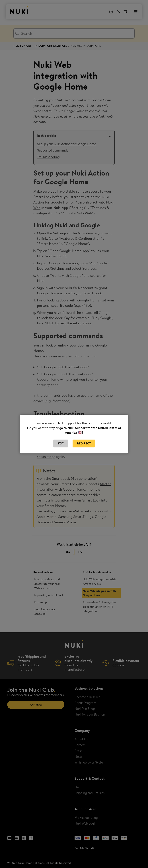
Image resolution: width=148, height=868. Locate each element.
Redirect (84, 444)
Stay (61, 444)
